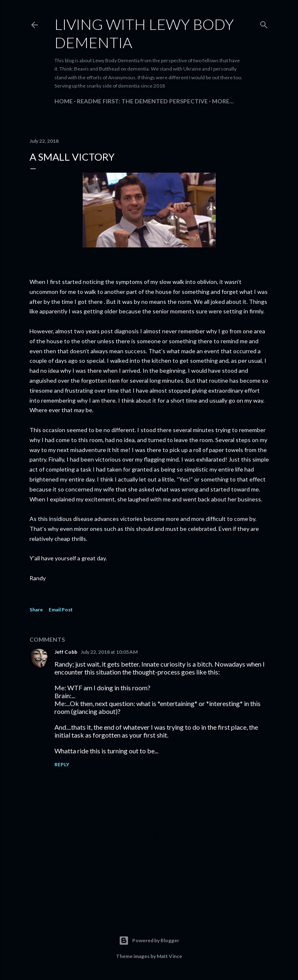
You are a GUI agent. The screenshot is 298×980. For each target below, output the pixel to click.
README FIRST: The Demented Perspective (142, 101)
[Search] (264, 23)
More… (223, 101)
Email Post (61, 610)
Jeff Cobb (66, 652)
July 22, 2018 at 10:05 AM (109, 652)
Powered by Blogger (149, 941)
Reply (62, 764)
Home (64, 101)
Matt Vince (169, 956)
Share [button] (36, 610)
